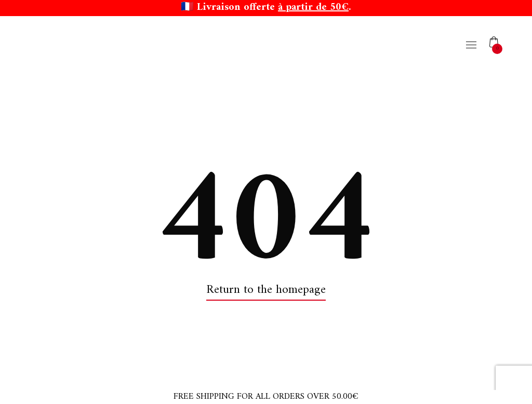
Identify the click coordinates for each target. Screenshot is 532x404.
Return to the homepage (266, 290)
